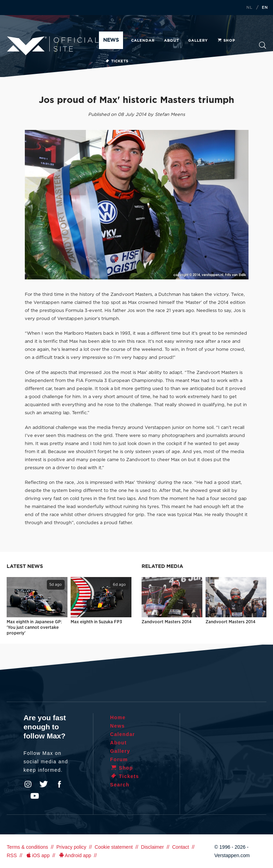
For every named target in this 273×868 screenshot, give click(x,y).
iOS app (37, 855)
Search (263, 45)
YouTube (35, 796)
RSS (12, 855)
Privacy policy (71, 847)
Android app (75, 855)
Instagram (28, 784)
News (111, 40)
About (171, 41)
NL (250, 8)
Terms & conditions (27, 847)
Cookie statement (114, 847)
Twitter (44, 784)
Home (118, 717)
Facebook (59, 784)
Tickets (117, 61)
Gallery (198, 41)
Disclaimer (152, 847)
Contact (180, 847)
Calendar (143, 41)
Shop (226, 41)
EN (265, 8)
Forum (119, 759)
